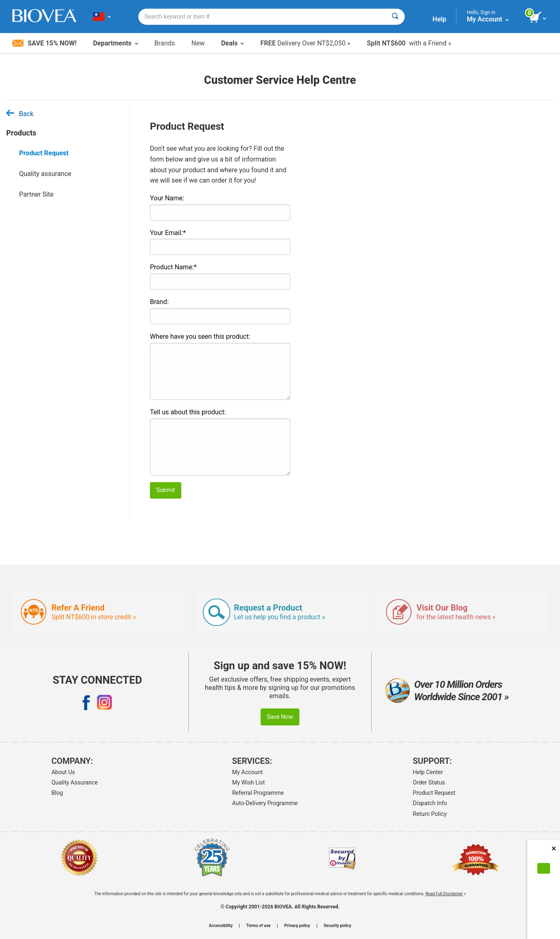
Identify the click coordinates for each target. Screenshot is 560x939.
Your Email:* (168, 233)
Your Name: (167, 198)
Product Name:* (173, 267)
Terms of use (258, 926)
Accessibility (221, 926)
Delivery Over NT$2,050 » (305, 43)
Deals (232, 43)
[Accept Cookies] (544, 868)
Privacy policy (297, 926)
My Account (247, 772)
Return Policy (430, 814)
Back (20, 114)
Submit (165, 490)
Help (439, 19)
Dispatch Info (430, 803)
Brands (165, 43)
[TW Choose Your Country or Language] (102, 17)
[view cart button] (538, 18)
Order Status (429, 782)
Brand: (159, 302)
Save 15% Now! (44, 43)
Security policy (337, 926)
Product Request (44, 153)
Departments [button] (115, 43)
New (198, 43)
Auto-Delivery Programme (265, 803)
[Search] (395, 17)
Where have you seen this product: (200, 336)
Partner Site (36, 194)
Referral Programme (258, 793)
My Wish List (248, 782)
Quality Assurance (74, 782)
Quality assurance (45, 174)
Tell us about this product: (188, 412)
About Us (63, 772)
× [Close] (554, 848)
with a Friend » (409, 43)
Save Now (280, 717)
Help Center (428, 772)
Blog (57, 793)
